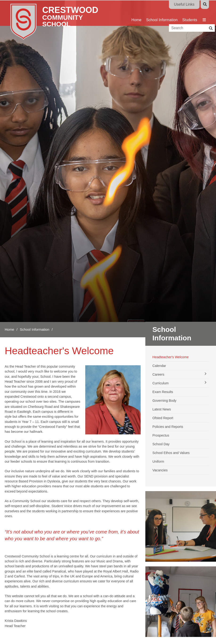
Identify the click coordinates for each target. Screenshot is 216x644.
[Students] (190, 13)
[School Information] (162, 13)
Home (9, 329)
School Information (35, 329)
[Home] (61, 21)
